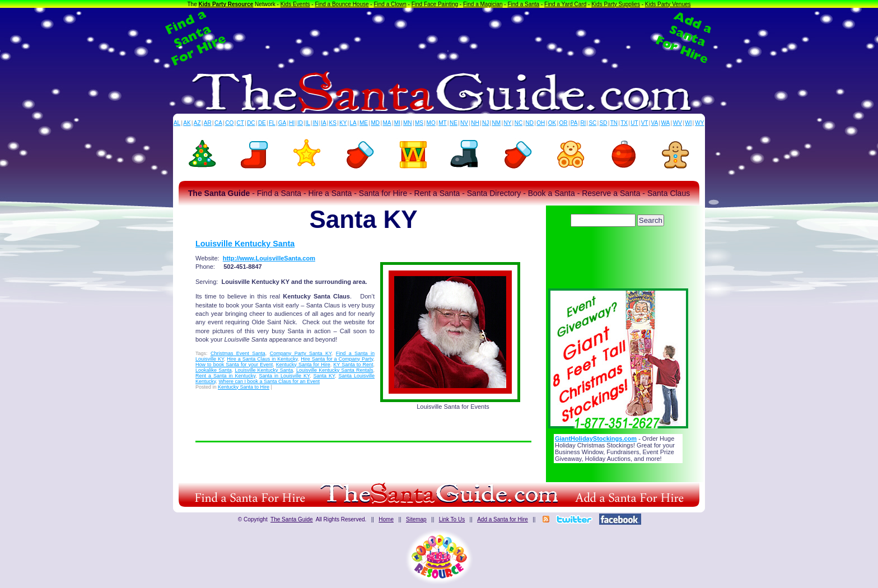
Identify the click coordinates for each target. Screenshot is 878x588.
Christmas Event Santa (238, 353)
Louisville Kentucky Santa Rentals (335, 370)
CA (218, 123)
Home (386, 519)
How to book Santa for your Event (234, 365)
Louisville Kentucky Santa (245, 244)
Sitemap (416, 519)
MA (387, 123)
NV (464, 123)
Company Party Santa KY (301, 353)
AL (177, 123)
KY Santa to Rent (353, 365)
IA (323, 123)
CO (229, 123)
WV (678, 123)
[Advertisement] (439, 38)
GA (282, 123)
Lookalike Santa (214, 370)
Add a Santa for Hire (503, 519)
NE (454, 123)
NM (497, 123)
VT (645, 123)
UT (634, 123)
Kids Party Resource (226, 4)
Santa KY (324, 376)
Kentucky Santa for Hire (303, 365)
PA (574, 123)
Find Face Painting (435, 4)
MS (419, 123)
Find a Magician (483, 4)
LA (353, 123)
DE (262, 123)
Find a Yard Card (565, 4)
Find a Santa (523, 4)
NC (519, 123)
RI (583, 123)
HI (292, 123)
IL (308, 123)
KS (333, 123)
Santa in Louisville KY (284, 376)
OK (552, 123)
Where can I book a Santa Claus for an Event (269, 381)
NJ (485, 123)
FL (272, 123)
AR (208, 123)
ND (530, 123)
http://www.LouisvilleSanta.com (269, 258)
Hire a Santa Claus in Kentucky (262, 359)
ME (364, 123)
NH (475, 123)
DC (251, 123)
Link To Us (452, 519)
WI (688, 123)
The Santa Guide (292, 519)
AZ (197, 123)
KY (343, 123)
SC (592, 123)
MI (397, 123)
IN (315, 123)
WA (666, 123)
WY (699, 123)
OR (564, 123)
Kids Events (295, 4)
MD (376, 123)
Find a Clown (390, 4)
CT (240, 123)
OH (541, 123)
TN (614, 123)
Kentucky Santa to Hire (244, 387)
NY (507, 123)
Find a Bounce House (342, 4)
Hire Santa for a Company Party (337, 359)
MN (408, 123)
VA (655, 123)
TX (624, 123)
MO (431, 123)
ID (300, 123)
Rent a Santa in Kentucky (225, 376)
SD (604, 123)
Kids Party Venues (668, 4)
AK (187, 123)
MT (442, 123)
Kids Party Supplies (616, 4)
